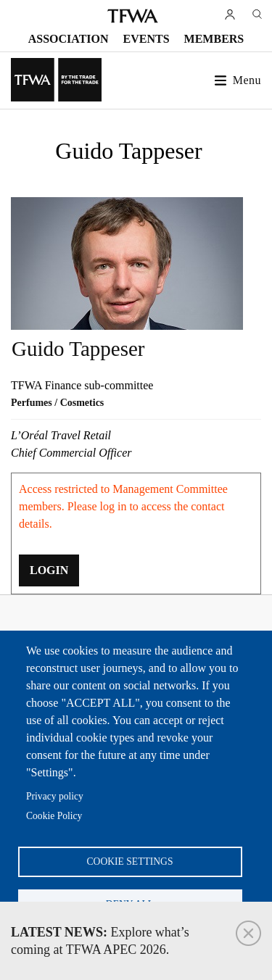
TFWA (133, 16)
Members (214, 39)
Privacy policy (55, 796)
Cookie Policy (54, 816)
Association (69, 39)
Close (248, 933)
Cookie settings (130, 861)
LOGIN (49, 570)
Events (147, 39)
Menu (247, 80)
